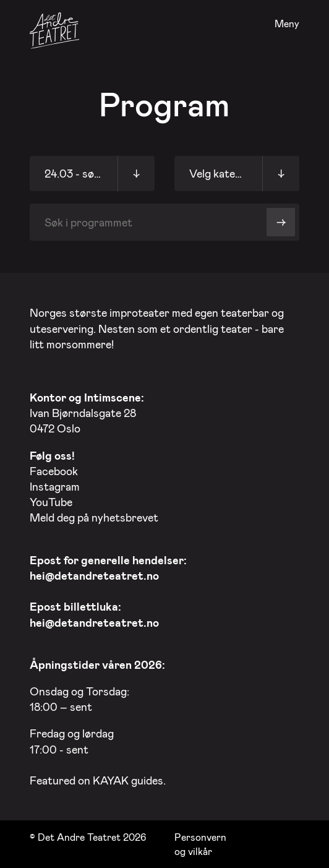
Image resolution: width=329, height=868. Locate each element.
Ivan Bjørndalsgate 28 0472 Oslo (87, 413)
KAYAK (111, 780)
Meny (287, 24)
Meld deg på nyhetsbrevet (94, 517)
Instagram (55, 486)
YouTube (51, 502)
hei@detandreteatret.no (94, 575)
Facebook (54, 471)
